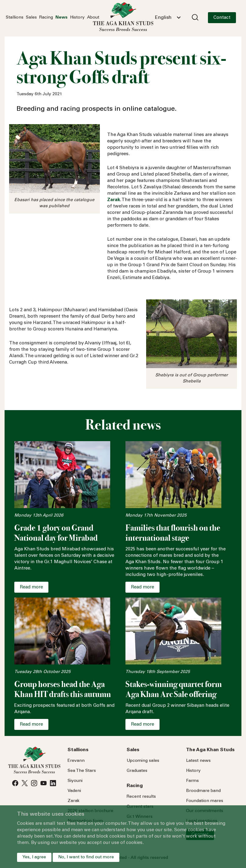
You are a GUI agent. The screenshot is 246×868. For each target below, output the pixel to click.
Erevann (76, 761)
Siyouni (75, 781)
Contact (222, 18)
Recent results (141, 797)
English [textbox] (163, 18)
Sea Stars (82, 771)
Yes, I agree (34, 857)
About (93, 18)
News (61, 18)
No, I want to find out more (86, 857)
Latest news (198, 761)
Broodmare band (203, 791)
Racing (46, 18)
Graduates (137, 771)
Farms (192, 781)
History (77, 18)
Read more (31, 587)
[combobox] (168, 18)
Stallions (15, 18)
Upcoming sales (143, 761)
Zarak (74, 801)
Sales (31, 18)
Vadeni (74, 791)
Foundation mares (205, 801)
